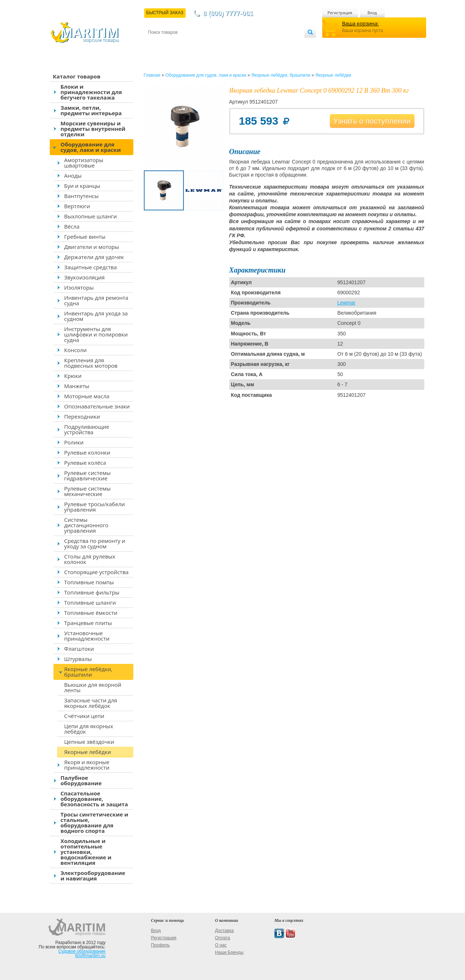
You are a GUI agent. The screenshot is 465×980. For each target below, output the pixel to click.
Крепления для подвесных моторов (91, 363)
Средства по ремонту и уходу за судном (95, 543)
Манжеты (77, 386)
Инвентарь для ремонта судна (96, 300)
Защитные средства (91, 267)
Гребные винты (85, 237)
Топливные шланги (90, 602)
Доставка (183, 44)
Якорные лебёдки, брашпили (88, 672)
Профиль (160, 945)
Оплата (208, 44)
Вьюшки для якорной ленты (93, 687)
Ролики (74, 442)
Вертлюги (77, 206)
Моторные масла (87, 396)
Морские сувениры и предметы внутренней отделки (93, 129)
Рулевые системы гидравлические (88, 475)
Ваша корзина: (361, 23)
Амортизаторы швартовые (84, 163)
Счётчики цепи (84, 716)
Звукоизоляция (85, 277)
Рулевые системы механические (88, 491)
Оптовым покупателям (281, 44)
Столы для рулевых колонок (90, 559)
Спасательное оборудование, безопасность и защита (94, 799)
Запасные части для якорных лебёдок (91, 703)
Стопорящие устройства (96, 572)
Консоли (76, 350)
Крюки (73, 376)
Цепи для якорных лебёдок (89, 729)
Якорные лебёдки (88, 752)
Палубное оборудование (81, 780)
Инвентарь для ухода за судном (96, 316)
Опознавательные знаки (97, 406)
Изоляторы (79, 287)
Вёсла (72, 226)
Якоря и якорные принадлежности (87, 765)
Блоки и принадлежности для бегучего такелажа (91, 92)
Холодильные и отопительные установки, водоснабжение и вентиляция (86, 852)
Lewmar (346, 303)
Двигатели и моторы (92, 247)
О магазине (235, 44)
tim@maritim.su (90, 956)
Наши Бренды (229, 952)
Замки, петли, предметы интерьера (91, 110)
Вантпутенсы (82, 196)
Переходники (82, 416)
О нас (221, 945)
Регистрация (340, 13)
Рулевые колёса (85, 463)
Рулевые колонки (87, 452)
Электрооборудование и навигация (93, 876)
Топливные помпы (89, 582)
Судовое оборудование (82, 951)
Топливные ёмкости (91, 613)
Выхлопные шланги (91, 216)
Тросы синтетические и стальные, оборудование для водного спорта (95, 822)
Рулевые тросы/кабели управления (95, 507)
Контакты (157, 44)
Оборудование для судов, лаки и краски (91, 147)
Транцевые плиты (88, 623)
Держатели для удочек (94, 257)
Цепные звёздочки (89, 742)
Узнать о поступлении (372, 121)
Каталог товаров (77, 76)
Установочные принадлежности (87, 636)
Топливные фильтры (92, 592)
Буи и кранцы (82, 186)
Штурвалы (78, 659)
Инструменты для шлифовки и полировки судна (96, 334)
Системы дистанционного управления (86, 525)
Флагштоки (79, 649)
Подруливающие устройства (87, 429)
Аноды (73, 176)
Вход (372, 13)
